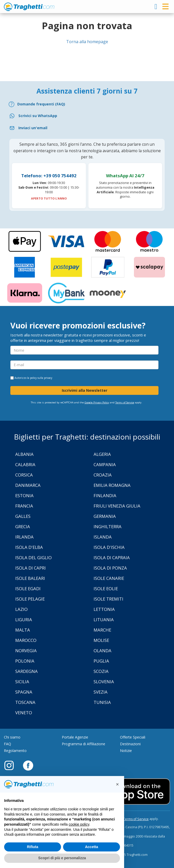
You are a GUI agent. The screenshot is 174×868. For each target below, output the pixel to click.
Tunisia (102, 702)
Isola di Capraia (112, 558)
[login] (156, 6)
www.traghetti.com (29, 7)
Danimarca (28, 485)
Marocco (26, 640)
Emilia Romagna (112, 485)
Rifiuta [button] (33, 847)
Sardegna (27, 671)
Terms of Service (125, 402)
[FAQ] (87, 104)
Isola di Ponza (110, 568)
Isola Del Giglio (33, 558)
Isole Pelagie (30, 599)
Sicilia (22, 682)
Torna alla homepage (87, 42)
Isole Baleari (30, 578)
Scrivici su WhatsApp (38, 116)
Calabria (25, 464)
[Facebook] (28, 765)
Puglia (101, 661)
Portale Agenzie (75, 737)
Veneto (24, 713)
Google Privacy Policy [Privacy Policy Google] (97, 402)
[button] (117, 784)
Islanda (103, 537)
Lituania (104, 620)
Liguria (24, 620)
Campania (105, 464)
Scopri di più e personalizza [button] (62, 858)
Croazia (103, 475)
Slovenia (104, 682)
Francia (24, 506)
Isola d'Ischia (109, 547)
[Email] (87, 128)
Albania (24, 454)
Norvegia (26, 651)
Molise (101, 640)
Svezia (101, 692)
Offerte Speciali (133, 737)
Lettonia (104, 609)
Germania (105, 516)
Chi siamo (12, 737)
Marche (102, 630)
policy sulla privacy (41, 378)
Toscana (25, 702)
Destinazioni (130, 744)
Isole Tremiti (108, 599)
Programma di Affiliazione (84, 744)
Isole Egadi (28, 589)
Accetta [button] (92, 847)
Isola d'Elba (29, 547)
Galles (23, 516)
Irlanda (24, 537)
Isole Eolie (106, 589)
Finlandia (105, 496)
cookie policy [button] (79, 824)
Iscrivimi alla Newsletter (85, 390)
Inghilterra (108, 527)
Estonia (24, 496)
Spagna (24, 692)
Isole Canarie (109, 578)
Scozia (101, 671)
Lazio (21, 609)
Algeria (102, 454)
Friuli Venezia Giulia (117, 506)
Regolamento (15, 751)
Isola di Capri (31, 568)
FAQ (7, 744)
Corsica (24, 475)
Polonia (25, 661)
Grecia (23, 527)
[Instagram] (12, 765)
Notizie (126, 751)
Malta (23, 630)
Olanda (103, 651)
